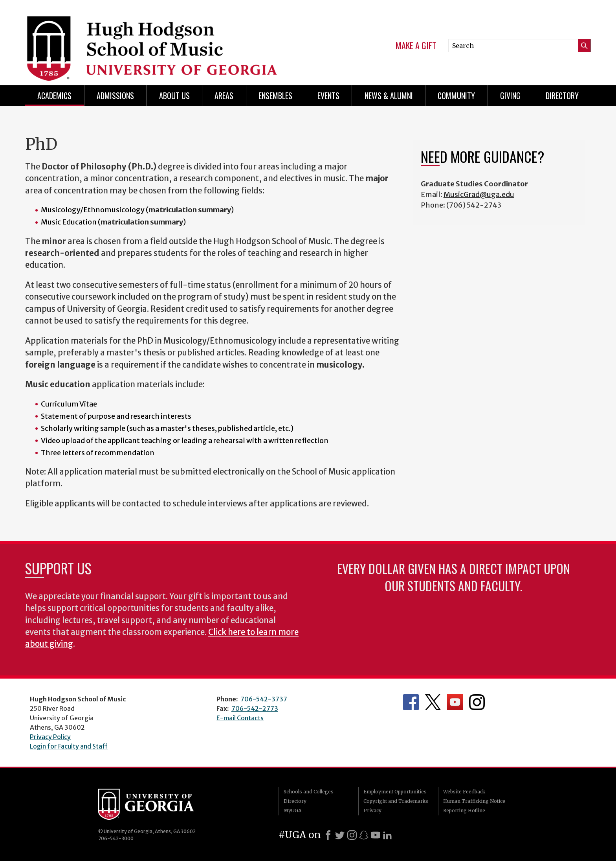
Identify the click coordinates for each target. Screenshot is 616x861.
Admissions (115, 96)
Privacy (372, 810)
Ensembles (275, 96)
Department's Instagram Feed (477, 702)
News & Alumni (389, 96)
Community (456, 96)
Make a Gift (416, 46)
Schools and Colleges (309, 792)
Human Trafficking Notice (474, 801)
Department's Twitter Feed (433, 702)
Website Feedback (464, 792)
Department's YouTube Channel (455, 702)
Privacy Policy (50, 737)
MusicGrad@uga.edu (479, 194)
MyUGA (292, 810)
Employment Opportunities (395, 792)
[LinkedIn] (387, 835)
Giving (510, 96)
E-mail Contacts (240, 718)
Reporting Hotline (464, 810)
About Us (174, 96)
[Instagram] (352, 835)
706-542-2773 (255, 708)
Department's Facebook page (411, 702)
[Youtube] (376, 835)
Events (328, 96)
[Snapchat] (364, 835)
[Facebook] (328, 835)
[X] (340, 835)
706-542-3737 (264, 699)
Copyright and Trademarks (396, 801)
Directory (562, 96)
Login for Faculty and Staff (69, 746)
